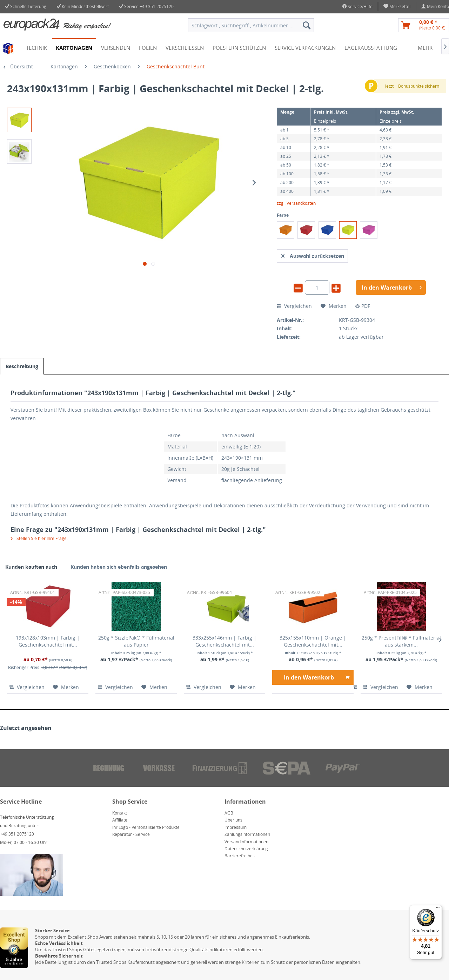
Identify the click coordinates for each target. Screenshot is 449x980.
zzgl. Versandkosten (296, 203)
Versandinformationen (246, 842)
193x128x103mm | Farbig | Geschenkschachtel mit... (48, 641)
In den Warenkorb (317, 677)
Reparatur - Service (131, 834)
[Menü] (438, 909)
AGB (229, 813)
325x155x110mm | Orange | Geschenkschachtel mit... (313, 641)
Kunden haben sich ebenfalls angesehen (119, 567)
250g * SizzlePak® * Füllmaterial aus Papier (136, 641)
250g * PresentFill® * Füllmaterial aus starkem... (401, 641)
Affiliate (120, 820)
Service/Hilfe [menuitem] (357, 6)
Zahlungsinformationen (247, 834)
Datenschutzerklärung (246, 849)
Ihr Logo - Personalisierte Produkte (146, 827)
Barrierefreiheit (240, 856)
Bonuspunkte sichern (419, 86)
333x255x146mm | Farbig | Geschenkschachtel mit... (224, 641)
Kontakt (120, 813)
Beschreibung (22, 366)
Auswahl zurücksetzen (313, 255)
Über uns (233, 820)
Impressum (236, 827)
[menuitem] (397, 6)
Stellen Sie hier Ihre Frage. (39, 538)
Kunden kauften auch (31, 567)
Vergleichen (294, 306)
